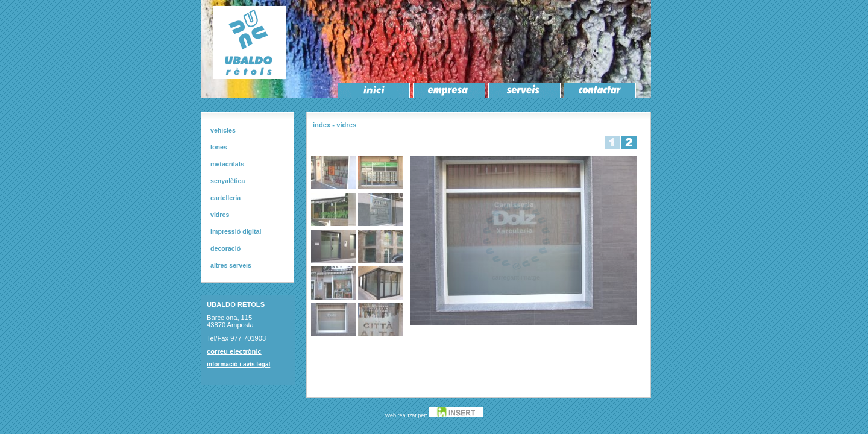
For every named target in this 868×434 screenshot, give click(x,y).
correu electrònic (234, 351)
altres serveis (231, 265)
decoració (225, 248)
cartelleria (225, 198)
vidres (220, 215)
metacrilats (227, 164)
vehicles (223, 130)
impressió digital (236, 231)
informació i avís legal (238, 364)
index (322, 125)
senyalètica (228, 181)
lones (219, 147)
